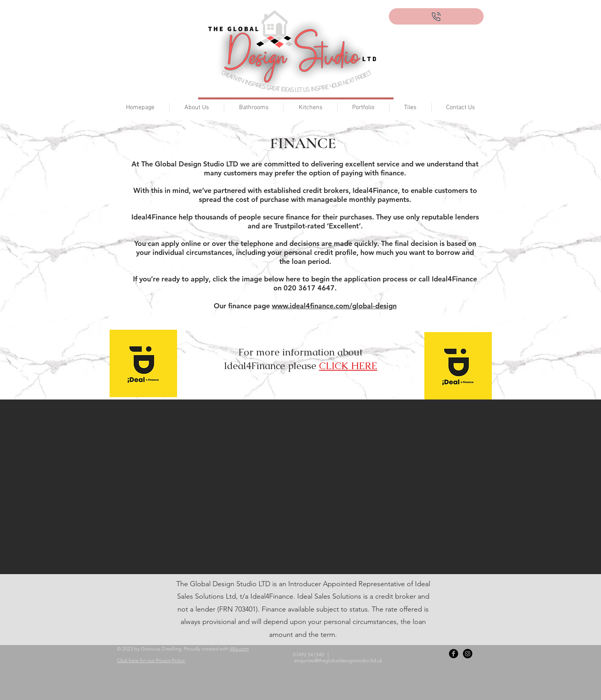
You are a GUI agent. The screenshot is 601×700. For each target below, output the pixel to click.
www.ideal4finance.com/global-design (334, 306)
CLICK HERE (348, 366)
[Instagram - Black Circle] (468, 654)
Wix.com (239, 649)
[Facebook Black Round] (454, 654)
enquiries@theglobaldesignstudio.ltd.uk (338, 660)
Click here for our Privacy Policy (152, 660)
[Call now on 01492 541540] (436, 16)
